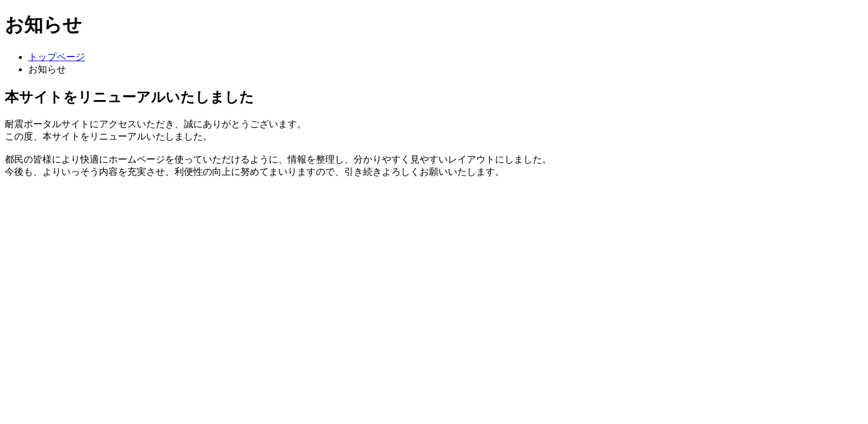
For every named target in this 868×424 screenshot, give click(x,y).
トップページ (57, 57)
